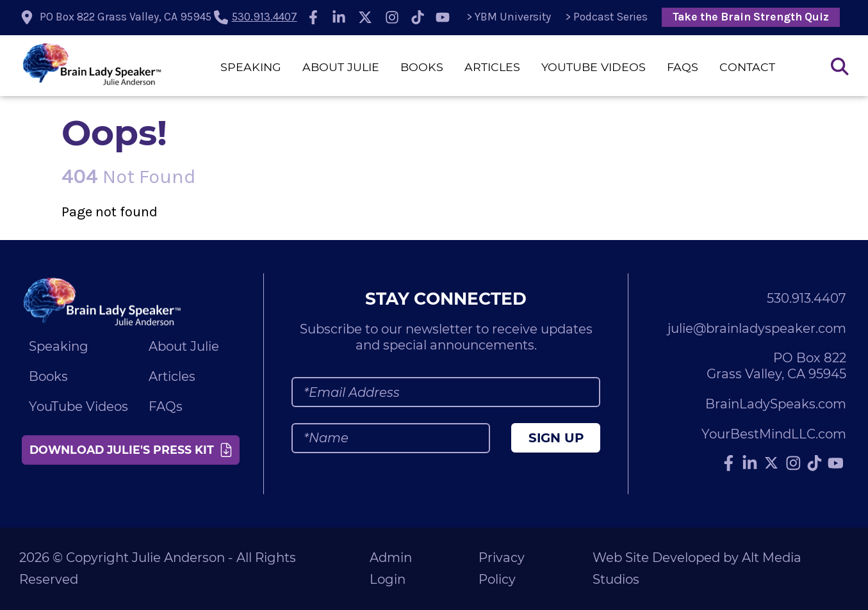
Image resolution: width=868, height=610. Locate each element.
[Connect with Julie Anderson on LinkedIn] (339, 17)
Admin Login (391, 569)
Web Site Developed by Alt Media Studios (697, 569)
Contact (747, 67)
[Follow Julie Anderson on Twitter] (365, 17)
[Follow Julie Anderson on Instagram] (392, 17)
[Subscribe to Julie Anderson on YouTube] (443, 17)
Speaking (251, 67)
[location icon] (117, 17)
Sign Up (556, 438)
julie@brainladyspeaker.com (757, 328)
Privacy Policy (502, 569)
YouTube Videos (594, 67)
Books (422, 67)
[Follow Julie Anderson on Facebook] (313, 17)
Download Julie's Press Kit (132, 450)
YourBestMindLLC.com (774, 434)
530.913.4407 (265, 17)
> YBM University (509, 17)
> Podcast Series (606, 17)
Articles (492, 67)
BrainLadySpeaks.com (776, 404)
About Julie (341, 67)
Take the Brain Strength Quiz (751, 17)
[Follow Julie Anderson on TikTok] (418, 17)
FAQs (683, 67)
